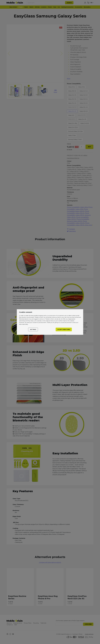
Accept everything (64, 329)
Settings (33, 329)
